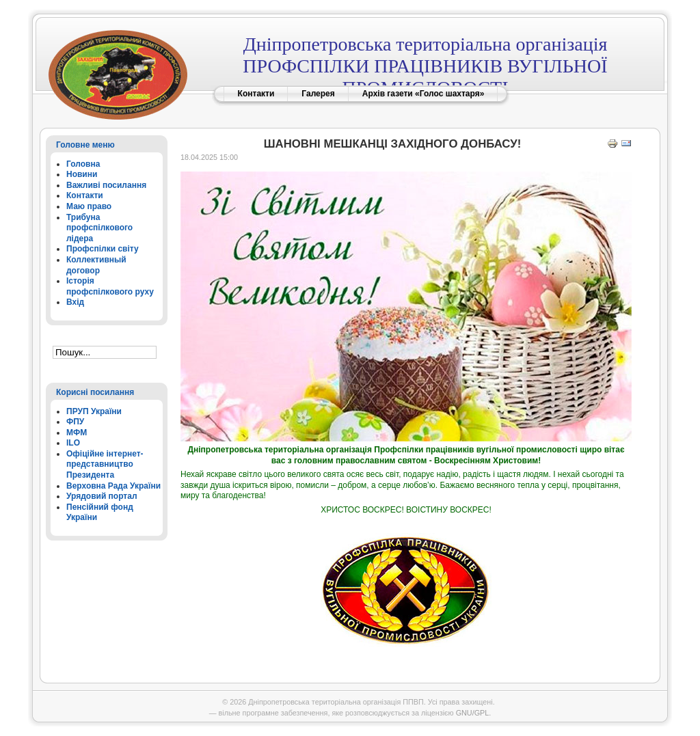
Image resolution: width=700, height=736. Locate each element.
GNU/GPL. (474, 713)
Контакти (256, 94)
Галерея (318, 94)
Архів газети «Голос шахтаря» (423, 94)
